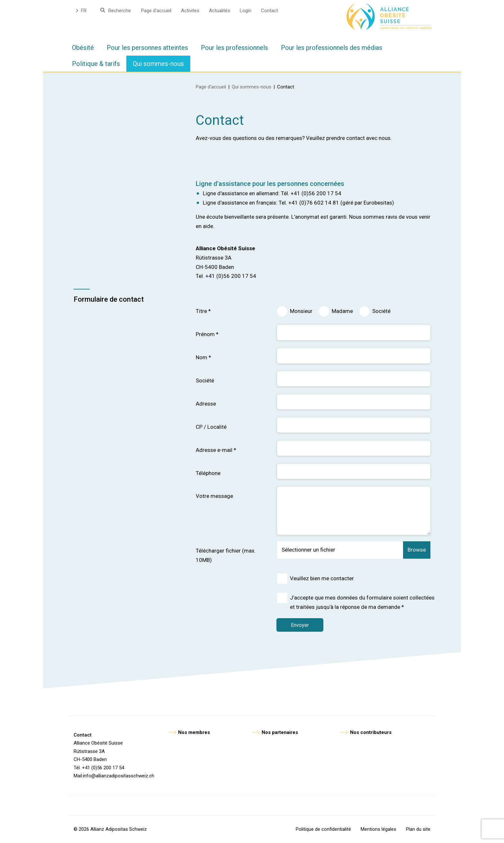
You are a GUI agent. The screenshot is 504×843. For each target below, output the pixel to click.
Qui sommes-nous (252, 87)
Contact (270, 11)
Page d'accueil (156, 11)
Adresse (206, 404)
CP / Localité (211, 427)
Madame (342, 311)
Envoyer (301, 625)
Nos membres (194, 732)
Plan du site (418, 829)
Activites (190, 11)
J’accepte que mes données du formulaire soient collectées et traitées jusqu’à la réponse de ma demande (362, 602)
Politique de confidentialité (323, 829)
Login (246, 11)
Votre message (214, 496)
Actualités (220, 11)
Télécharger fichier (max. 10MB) (226, 555)
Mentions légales (378, 829)
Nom (203, 357)
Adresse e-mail (216, 450)
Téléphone (208, 473)
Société (381, 311)
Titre (203, 311)
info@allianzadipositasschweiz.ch (119, 776)
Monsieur (301, 311)
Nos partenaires (280, 732)
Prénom (207, 334)
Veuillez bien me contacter (322, 578)
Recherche (120, 11)
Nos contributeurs (371, 732)
